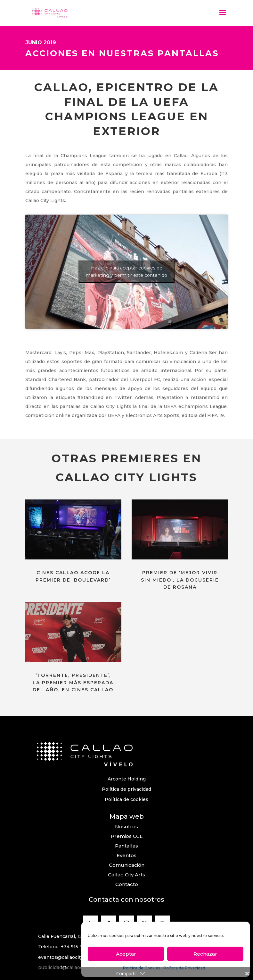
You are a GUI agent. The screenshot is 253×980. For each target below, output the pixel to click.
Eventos (126, 855)
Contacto (127, 884)
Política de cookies (126, 799)
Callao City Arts (126, 875)
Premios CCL (127, 836)
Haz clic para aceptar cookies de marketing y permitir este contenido (126, 272)
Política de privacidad (126, 789)
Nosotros (126, 827)
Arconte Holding (127, 779)
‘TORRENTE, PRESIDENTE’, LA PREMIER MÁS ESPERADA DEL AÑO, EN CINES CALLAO (73, 682)
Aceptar (126, 954)
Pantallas (126, 846)
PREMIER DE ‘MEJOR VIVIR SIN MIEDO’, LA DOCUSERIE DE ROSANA (180, 580)
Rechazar (205, 954)
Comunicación (127, 865)
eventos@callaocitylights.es (70, 957)
